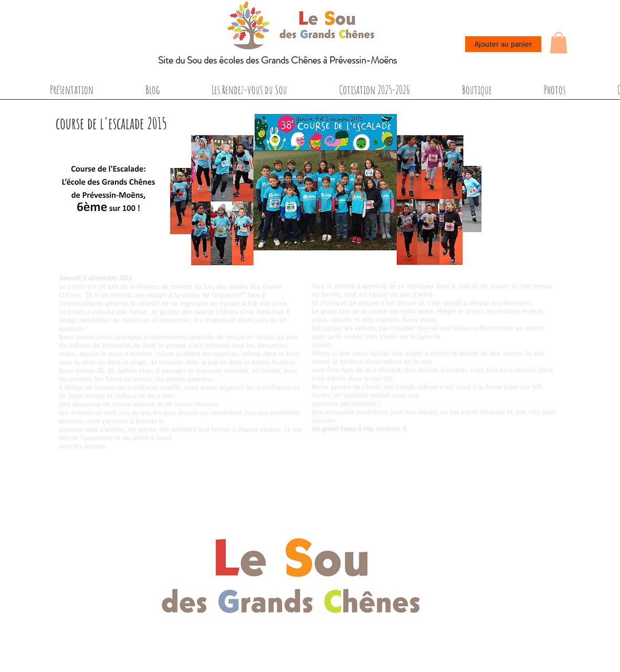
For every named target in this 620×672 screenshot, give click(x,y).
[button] (559, 43)
